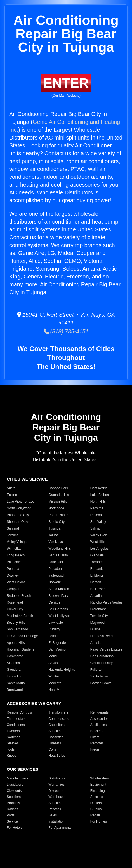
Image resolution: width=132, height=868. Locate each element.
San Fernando (17, 629)
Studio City (56, 522)
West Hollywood (60, 616)
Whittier (54, 676)
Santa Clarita (58, 555)
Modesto (55, 683)
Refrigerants (99, 712)
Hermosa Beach (102, 636)
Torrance (97, 562)
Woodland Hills (60, 549)
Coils (52, 749)
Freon (95, 749)
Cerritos (54, 602)
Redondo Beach (19, 596)
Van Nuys (56, 542)
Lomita (53, 636)
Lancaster (56, 562)
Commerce (15, 656)
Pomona (13, 569)
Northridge (56, 508)
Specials (97, 797)
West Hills (98, 542)
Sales (53, 815)
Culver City (15, 609)
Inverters (13, 731)
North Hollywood (19, 508)
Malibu (53, 656)
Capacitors (56, 725)
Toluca (53, 535)
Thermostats (16, 719)
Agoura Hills (16, 643)
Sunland (13, 528)
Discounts (56, 791)
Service (12, 821)
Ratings (12, 809)
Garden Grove (101, 683)
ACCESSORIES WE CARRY (34, 703)
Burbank (97, 569)
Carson (96, 582)
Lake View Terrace (20, 502)
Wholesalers (100, 778)
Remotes (97, 743)
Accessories (99, 719)
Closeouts (14, 791)
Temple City (99, 616)
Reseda (96, 515)
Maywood (97, 623)
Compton (14, 589)
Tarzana (13, 535)
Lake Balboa (100, 495)
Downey (13, 575)
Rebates (55, 809)
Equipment (98, 785)
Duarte (95, 629)
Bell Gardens (58, 609)
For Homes (99, 821)
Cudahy (54, 629)
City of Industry (102, 663)
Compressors (58, 719)
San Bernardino (102, 656)
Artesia (96, 643)
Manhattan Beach (20, 616)
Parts (11, 815)
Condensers (16, 725)
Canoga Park (58, 488)
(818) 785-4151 (66, 331)
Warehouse (57, 797)
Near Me (55, 690)
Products (13, 803)
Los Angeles (99, 549)
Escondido (15, 676)
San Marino (57, 649)
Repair (95, 815)
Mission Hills (58, 502)
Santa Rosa (99, 676)
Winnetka (14, 549)
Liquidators (15, 785)
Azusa (53, 663)
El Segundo (57, 643)
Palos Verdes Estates (106, 649)
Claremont (98, 609)
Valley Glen (99, 535)
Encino (12, 495)
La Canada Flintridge (22, 636)
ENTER (66, 83)
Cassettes (56, 737)
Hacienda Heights (62, 670)
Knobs (11, 756)
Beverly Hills (16, 623)
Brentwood (15, 690)
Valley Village (17, 542)
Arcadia (96, 596)
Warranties (56, 785)
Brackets (97, 731)
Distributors (57, 778)
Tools (11, 749)
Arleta (11, 488)
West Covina (16, 582)
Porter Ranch (58, 515)
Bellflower (98, 589)
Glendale (97, 555)
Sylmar (96, 528)
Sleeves (13, 743)
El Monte (97, 575)
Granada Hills (59, 495)
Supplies (55, 731)
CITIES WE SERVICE (27, 479)
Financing (98, 791)
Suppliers (14, 797)
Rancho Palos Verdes (106, 602)
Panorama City (18, 515)
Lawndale (56, 623)
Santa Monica (59, 589)
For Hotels (14, 828)
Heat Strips (57, 756)
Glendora (14, 670)
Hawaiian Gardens (21, 649)
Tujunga (54, 528)
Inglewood (56, 575)
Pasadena (56, 569)
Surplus (96, 809)
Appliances (99, 725)
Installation (56, 821)
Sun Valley (98, 522)
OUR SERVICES (23, 769)
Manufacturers (17, 778)
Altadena (13, 663)
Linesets (55, 743)
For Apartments (60, 828)
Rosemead (15, 602)
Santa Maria (16, 683)
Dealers (96, 803)
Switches (13, 737)
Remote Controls (19, 712)
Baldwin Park (58, 596)
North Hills (98, 502)
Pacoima (97, 508)
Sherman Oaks (18, 522)
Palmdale (14, 562)
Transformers (58, 712)
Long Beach (16, 555)
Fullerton (97, 670)
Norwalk (54, 582)
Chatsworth (99, 488)
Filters (95, 737)
